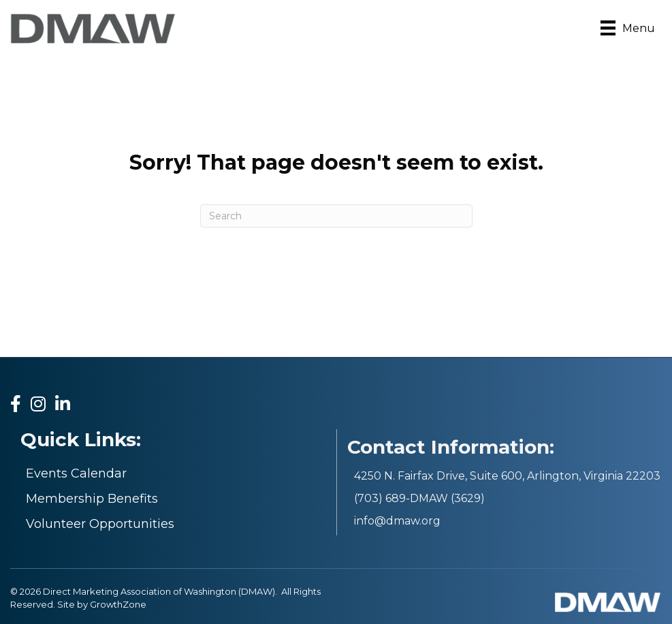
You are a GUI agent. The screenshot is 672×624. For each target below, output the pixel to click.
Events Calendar (76, 473)
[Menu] (628, 28)
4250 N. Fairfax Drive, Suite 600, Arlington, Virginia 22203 (507, 476)
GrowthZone (118, 604)
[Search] (336, 216)
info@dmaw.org (397, 521)
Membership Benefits (92, 499)
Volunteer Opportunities (100, 524)
